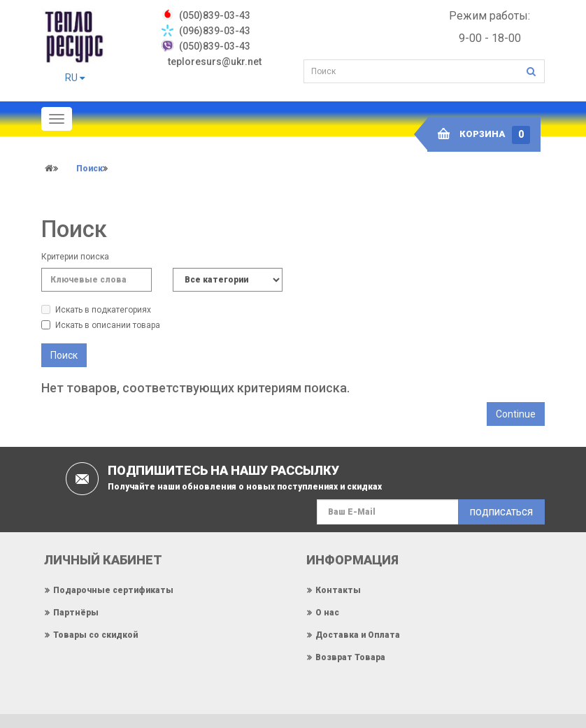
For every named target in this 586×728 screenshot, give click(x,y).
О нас (327, 612)
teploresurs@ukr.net (215, 62)
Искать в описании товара (101, 325)
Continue (516, 414)
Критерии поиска (75, 257)
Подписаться (501, 513)
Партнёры (76, 612)
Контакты (338, 590)
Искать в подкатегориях (96, 310)
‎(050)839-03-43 (215, 15)
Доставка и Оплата (358, 634)
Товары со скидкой (95, 634)
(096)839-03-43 (215, 31)
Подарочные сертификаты (113, 590)
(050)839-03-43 (215, 46)
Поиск (90, 169)
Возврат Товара (350, 657)
